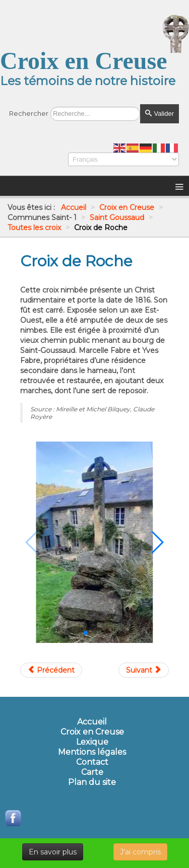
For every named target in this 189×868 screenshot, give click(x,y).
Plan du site (92, 782)
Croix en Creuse (92, 732)
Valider (160, 114)
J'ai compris (140, 852)
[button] (86, 633)
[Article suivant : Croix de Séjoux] (144, 670)
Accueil (92, 722)
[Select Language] (123, 159)
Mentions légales (92, 752)
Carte (92, 772)
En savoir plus (53, 852)
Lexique (92, 742)
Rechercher (29, 113)
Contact (92, 762)
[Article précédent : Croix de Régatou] (51, 670)
